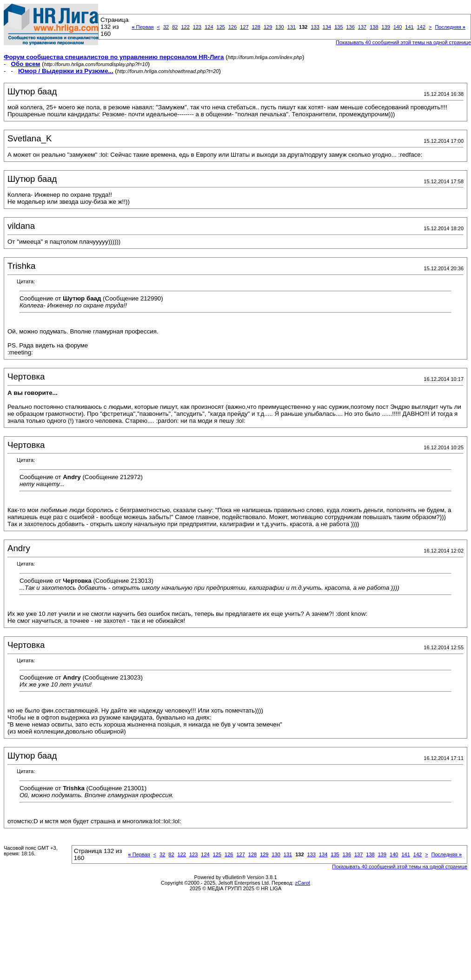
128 (256, 27)
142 (421, 27)
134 (327, 27)
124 (209, 27)
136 (351, 27)
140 (398, 27)
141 (409, 27)
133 (315, 27)
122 (185, 27)
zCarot (303, 883)
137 (362, 27)
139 (386, 27)
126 (232, 27)
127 (244, 27)
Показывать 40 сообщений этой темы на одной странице (403, 42)
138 (374, 27)
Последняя (450, 27)
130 (279, 27)
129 (268, 27)
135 (338, 27)
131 (292, 27)
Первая (143, 27)
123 (197, 27)
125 (221, 27)
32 (166, 27)
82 (175, 27)
